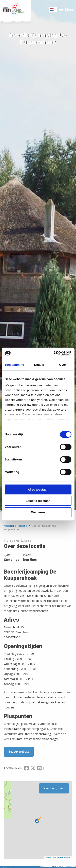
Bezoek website (19, 752)
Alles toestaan (38, 489)
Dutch (54, 10)
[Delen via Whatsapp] (44, 769)
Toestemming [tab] (14, 365)
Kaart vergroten (54, 788)
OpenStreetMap (63, 857)
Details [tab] (39, 365)
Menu (70, 9)
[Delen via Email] (39, 769)
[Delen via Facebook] (27, 769)
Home (15, 9)
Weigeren (38, 512)
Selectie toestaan (38, 501)
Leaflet (48, 857)
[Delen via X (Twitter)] (33, 769)
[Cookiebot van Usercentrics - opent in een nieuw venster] (54, 353)
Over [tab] (63, 365)
